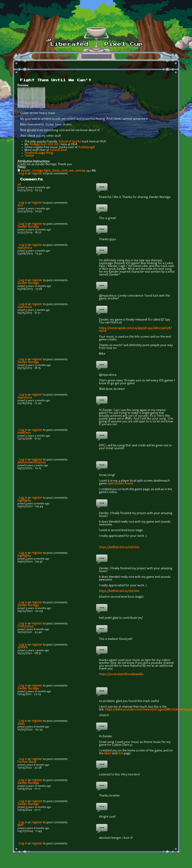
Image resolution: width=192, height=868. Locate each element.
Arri (20, 206)
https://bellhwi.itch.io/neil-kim (119, 547)
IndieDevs (24, 433)
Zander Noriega (28, 227)
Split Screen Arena (120, 484)
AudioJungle (86, 147)
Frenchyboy (25, 627)
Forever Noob (27, 762)
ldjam (108, 754)
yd (19, 185)
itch (121, 754)
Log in (23, 174)
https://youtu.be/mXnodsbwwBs (121, 674)
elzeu (21, 724)
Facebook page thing (39, 153)
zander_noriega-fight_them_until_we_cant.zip (53, 171)
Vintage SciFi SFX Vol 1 (45, 145)
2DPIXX (22, 648)
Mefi (20, 825)
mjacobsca (25, 248)
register (37, 174)
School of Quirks (70, 142)
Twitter (29, 156)
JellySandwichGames (32, 463)
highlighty (24, 501)
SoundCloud (58, 150)
